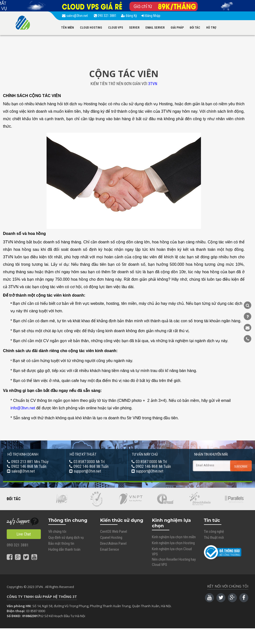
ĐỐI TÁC (195, 28)
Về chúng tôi (57, 532)
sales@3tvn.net (76, 16)
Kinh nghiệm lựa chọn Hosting (173, 543)
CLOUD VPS (116, 28)
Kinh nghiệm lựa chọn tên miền (174, 537)
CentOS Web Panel (114, 532)
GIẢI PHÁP (177, 28)
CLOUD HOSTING (91, 28)
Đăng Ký (129, 16)
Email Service (110, 549)
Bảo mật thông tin (61, 543)
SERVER (134, 28)
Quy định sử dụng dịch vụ (66, 537)
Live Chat (24, 534)
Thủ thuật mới (214, 537)
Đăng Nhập (151, 16)
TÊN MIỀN (67, 28)
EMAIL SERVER (155, 28)
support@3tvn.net (87, 471)
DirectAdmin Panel (113, 543)
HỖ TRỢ (211, 28)
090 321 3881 (105, 16)
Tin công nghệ (214, 532)
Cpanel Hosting (111, 537)
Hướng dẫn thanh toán (64, 549)
